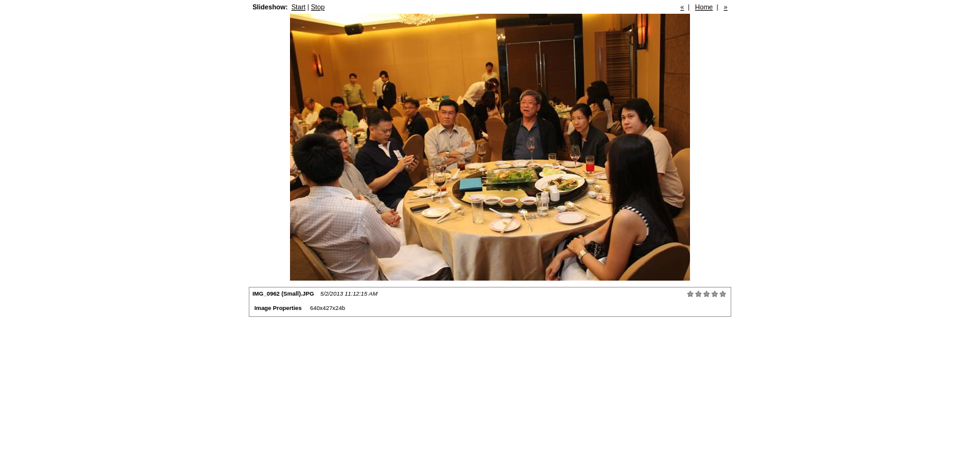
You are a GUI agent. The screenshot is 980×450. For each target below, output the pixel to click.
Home (704, 7)
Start (298, 7)
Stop (317, 7)
